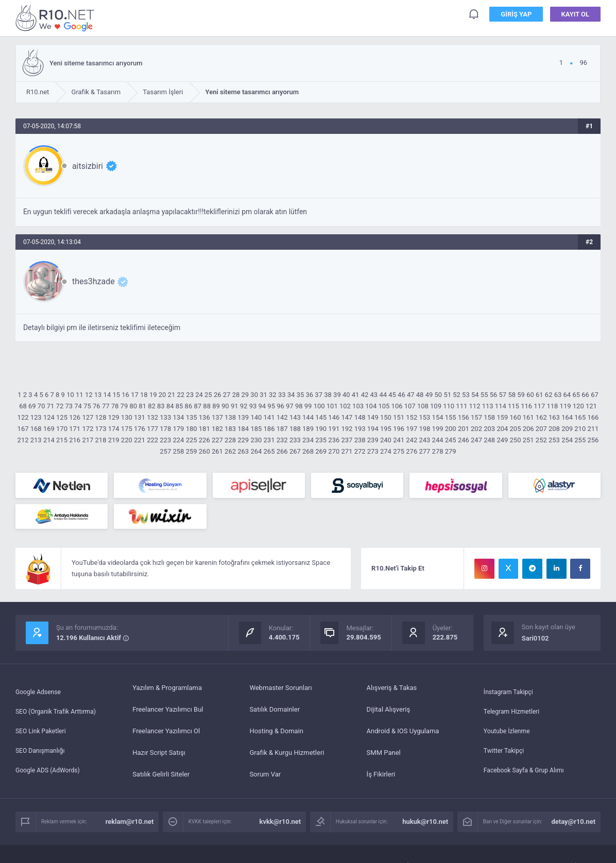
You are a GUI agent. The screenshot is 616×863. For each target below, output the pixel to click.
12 (89, 395)
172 (88, 429)
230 (256, 440)
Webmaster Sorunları (280, 691)
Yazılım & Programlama (167, 691)
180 (192, 429)
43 (374, 395)
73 (69, 406)
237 (347, 440)
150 (386, 417)
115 (514, 406)
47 (411, 395)
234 (308, 440)
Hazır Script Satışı (159, 756)
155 (451, 417)
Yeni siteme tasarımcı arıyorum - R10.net (57, 17)
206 (528, 429)
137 (217, 417)
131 (140, 417)
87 (198, 406)
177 (152, 429)
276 (412, 451)
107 (410, 406)
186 (269, 429)
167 (23, 429)
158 (489, 417)
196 (399, 429)
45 (392, 395)
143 (295, 417)
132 (152, 417)
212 (23, 440)
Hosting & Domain (276, 735)
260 (204, 451)
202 (476, 429)
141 (269, 417)
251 (528, 440)
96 (280, 406)
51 (447, 395)
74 (78, 406)
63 (558, 395)
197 (412, 429)
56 (494, 395)
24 (199, 395)
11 (80, 395)
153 (424, 417)
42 (365, 395)
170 (62, 429)
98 (299, 406)
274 (386, 451)
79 (124, 406)
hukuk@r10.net (425, 825)
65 (576, 395)
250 (516, 440)
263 (243, 451)
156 (464, 417)
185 (256, 429)
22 (181, 395)
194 (373, 429)
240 (386, 440)
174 (114, 429)
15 (116, 395)
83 (161, 406)
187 (282, 429)
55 (484, 395)
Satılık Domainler (275, 713)
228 (230, 440)
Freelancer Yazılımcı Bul (168, 713)
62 (549, 395)
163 (554, 417)
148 (360, 417)
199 (438, 429)
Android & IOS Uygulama (403, 735)
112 (475, 406)
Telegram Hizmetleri (514, 713)
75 (87, 406)
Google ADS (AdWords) (50, 778)
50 (439, 395)
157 (476, 417)
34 (291, 395)
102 (345, 406)
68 (23, 406)
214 (49, 440)
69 (32, 406)
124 (49, 417)
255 (580, 440)
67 (595, 395)
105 (384, 406)
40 (346, 395)
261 (217, 451)
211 (593, 429)
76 (97, 406)
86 (189, 406)
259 (192, 451)
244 (438, 440)
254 (567, 440)
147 (347, 417)
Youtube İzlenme (508, 735)
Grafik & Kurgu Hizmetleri (287, 756)
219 (114, 440)
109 (436, 406)
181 (204, 429)
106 (397, 406)
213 (36, 440)
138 (230, 417)
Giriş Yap (516, 15)
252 (541, 440)
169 (49, 429)
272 (360, 451)
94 (262, 406)
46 (401, 395)
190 (321, 429)
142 (282, 417)
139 (243, 417)
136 (204, 417)
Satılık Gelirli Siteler (161, 778)
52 (457, 395)
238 (360, 440)
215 (62, 440)
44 (383, 395)
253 (554, 440)
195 (386, 429)
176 (140, 429)
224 (178, 440)
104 (371, 406)
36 (310, 395)
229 (243, 440)
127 (88, 417)
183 (230, 429)
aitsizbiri (88, 166)
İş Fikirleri (381, 778)
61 (540, 395)
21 (172, 395)
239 (373, 440)
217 (88, 440)
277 (424, 451)
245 (451, 440)
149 (373, 417)
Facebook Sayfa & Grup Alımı (527, 778)
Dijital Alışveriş (389, 713)
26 (218, 395)
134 (178, 417)
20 (162, 395)
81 (142, 406)
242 (412, 440)
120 (578, 406)
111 (461, 406)
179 (178, 429)
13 (98, 395)
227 (217, 440)
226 (204, 440)
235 (321, 440)
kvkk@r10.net (280, 825)
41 (356, 395)
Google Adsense (40, 691)
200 (451, 429)
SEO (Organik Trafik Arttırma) (59, 713)
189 (308, 429)
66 (585, 395)
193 (360, 429)
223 (165, 440)
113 (488, 406)
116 (526, 406)
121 (591, 406)
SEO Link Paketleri (42, 735)
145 (321, 417)
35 (301, 395)
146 (334, 417)
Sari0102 (535, 642)
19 (153, 395)
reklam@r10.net (130, 825)
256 (593, 440)
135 (192, 417)
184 (243, 429)
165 (580, 417)
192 (347, 429)
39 (337, 395)
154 (438, 417)
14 (107, 395)
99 (308, 406)
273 (373, 451)
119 (566, 406)
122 (23, 417)
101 (332, 406)
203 (489, 429)
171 (75, 429)
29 (245, 395)
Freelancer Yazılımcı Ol (166, 735)
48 (420, 395)
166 (593, 417)
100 (319, 406)
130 (127, 417)
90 (225, 406)
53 (466, 395)
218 (101, 440)
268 (308, 451)
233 (295, 440)
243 (424, 440)
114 (501, 406)
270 (334, 451)
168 (36, 429)
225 (192, 440)
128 (101, 417)
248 (489, 440)
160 (516, 417)
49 (429, 395)
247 (476, 440)
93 (253, 406)
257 (165, 451)
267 (295, 451)
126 (75, 417)
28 (236, 395)
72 (60, 406)
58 (512, 395)
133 (165, 417)
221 (140, 440)
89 (216, 406)
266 (282, 451)
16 (125, 395)
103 (358, 406)
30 (254, 395)
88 (207, 406)
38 (328, 395)
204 (502, 429)
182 (217, 429)
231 (269, 440)
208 (554, 429)
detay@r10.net (574, 825)
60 (530, 395)
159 (502, 417)
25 (208, 395)
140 (256, 417)
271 (347, 451)
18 (144, 395)
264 (256, 451)
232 (282, 440)
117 (539, 406)
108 (423, 406)
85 (179, 406)
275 (399, 451)
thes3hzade (93, 281)
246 (464, 440)
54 (475, 395)
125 (62, 417)
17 (135, 395)
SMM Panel (384, 756)
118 (552, 406)
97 (290, 406)
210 (580, 429)
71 (51, 406)
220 (127, 440)
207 (541, 429)
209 (567, 429)
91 (235, 406)
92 (244, 406)
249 (502, 440)
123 (36, 417)
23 (190, 395)
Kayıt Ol (576, 15)
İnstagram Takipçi (510, 691)
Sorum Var (265, 778)
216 (75, 440)
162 (541, 417)
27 (227, 395)
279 (451, 451)
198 (424, 429)
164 (567, 417)
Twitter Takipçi (505, 756)
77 (106, 406)
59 (521, 395)
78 (115, 406)
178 (165, 429)
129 (114, 417)
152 (412, 417)
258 (178, 451)
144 (308, 417)
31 (263, 395)
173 (101, 429)
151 (399, 417)
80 (133, 406)
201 (464, 429)
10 (70, 395)
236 (334, 440)
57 (503, 395)
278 (438, 451)
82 (152, 406)
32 (273, 395)
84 (170, 406)
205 (516, 429)
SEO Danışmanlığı (42, 756)
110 (449, 406)
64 (567, 395)
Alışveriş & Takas (392, 691)
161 (528, 417)
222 (152, 440)
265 (269, 451)
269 (321, 451)
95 (271, 406)
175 (127, 429)
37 (319, 395)
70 (41, 406)
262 (230, 451)
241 (399, 440)
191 (334, 429)
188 (295, 429)
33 (282, 395)
